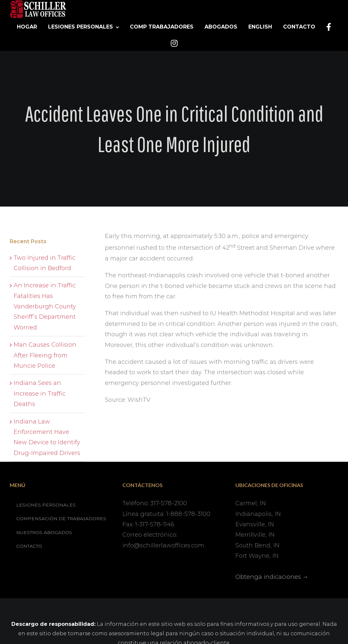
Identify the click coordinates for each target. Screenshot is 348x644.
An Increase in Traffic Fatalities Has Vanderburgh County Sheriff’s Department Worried (45, 306)
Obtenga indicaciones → (272, 577)
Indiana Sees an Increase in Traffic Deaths (40, 394)
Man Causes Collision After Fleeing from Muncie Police (45, 355)
